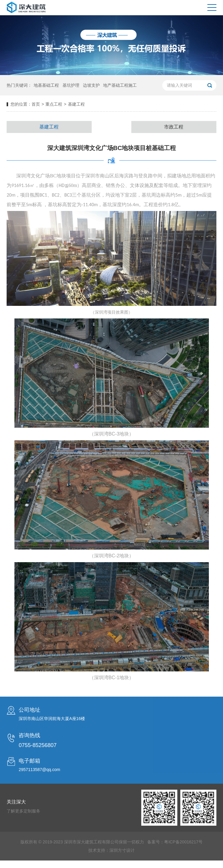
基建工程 (49, 128)
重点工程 (54, 104)
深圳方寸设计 (122, 860)
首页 (36, 104)
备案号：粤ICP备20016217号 (175, 851)
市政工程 (174, 130)
